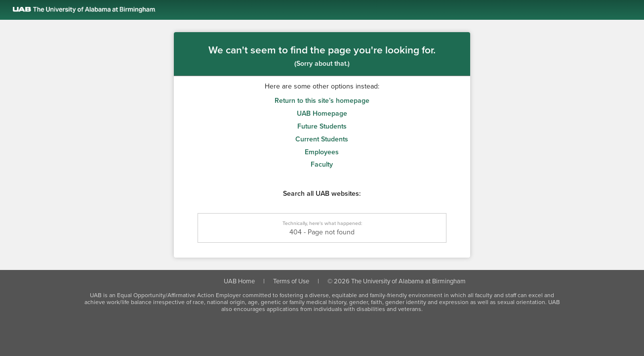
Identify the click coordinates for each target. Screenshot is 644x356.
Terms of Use (291, 281)
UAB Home (239, 281)
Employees (322, 152)
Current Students (322, 139)
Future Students (322, 126)
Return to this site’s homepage (322, 101)
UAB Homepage (322, 113)
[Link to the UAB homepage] (328, 10)
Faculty (322, 164)
